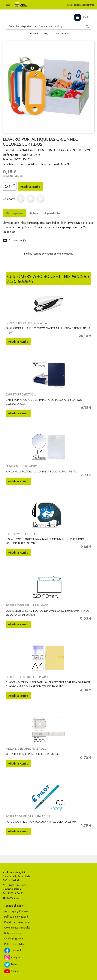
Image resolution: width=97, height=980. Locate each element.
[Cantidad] (8, 186)
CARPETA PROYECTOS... (21, 394)
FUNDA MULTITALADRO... (22, 466)
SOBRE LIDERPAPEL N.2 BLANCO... (28, 605)
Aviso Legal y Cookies (16, 911)
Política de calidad (14, 944)
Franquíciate (61, 33)
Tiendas (33, 33)
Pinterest (40, 198)
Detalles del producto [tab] (44, 213)
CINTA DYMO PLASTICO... (22, 534)
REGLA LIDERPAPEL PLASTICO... (26, 748)
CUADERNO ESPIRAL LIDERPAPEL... (28, 677)
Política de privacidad (16, 917)
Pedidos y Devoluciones (17, 922)
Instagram (13, 958)
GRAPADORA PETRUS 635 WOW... (27, 323)
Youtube (12, 971)
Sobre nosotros (13, 933)
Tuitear (30, 198)
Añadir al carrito (30, 187)
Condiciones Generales (17, 928)
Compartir (20, 198)
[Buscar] (64, 26)
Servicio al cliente (14, 906)
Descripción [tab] (14, 213)
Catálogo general (14, 938)
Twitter (11, 965)
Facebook (13, 950)
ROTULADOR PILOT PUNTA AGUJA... (29, 816)
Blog (46, 33)
